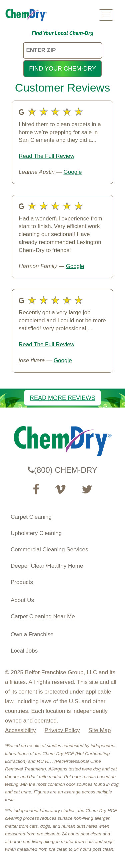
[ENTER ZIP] (63, 50)
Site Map (99, 730)
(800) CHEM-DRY (62, 470)
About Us (22, 600)
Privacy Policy (62, 730)
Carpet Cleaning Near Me (43, 616)
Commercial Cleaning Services (49, 550)
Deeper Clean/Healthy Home (47, 566)
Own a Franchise (32, 634)
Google (73, 172)
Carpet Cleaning (31, 517)
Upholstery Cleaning (36, 533)
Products (22, 582)
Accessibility (20, 730)
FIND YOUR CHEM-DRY (62, 69)
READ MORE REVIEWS (62, 398)
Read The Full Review (46, 156)
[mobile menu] (106, 15)
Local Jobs (24, 651)
